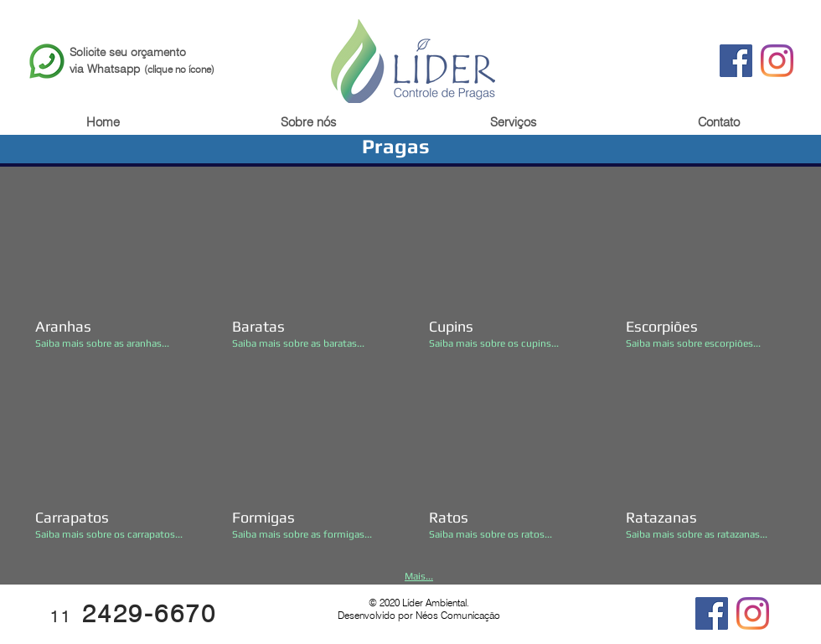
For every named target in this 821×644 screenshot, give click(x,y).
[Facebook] (736, 61)
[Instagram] (777, 61)
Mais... (419, 576)
